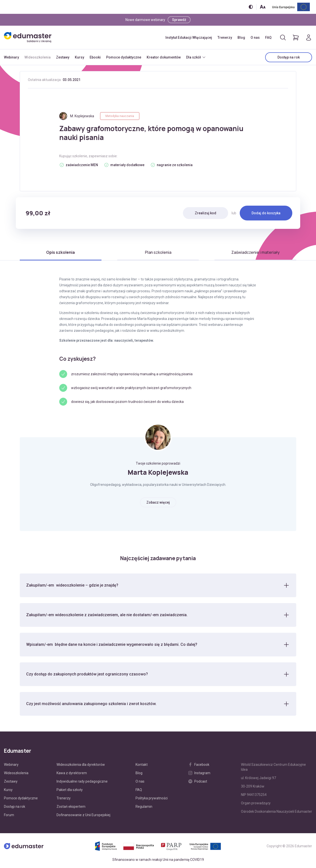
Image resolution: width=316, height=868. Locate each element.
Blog (241, 38)
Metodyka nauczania (120, 116)
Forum (9, 815)
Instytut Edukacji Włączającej (189, 38)
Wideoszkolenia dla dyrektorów (81, 765)
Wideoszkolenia (38, 57)
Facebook (199, 765)
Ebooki (95, 57)
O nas (255, 38)
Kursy (79, 57)
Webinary (11, 57)
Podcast (198, 781)
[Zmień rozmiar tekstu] (263, 7)
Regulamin (144, 807)
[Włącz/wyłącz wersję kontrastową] (251, 7)
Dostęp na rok (289, 57)
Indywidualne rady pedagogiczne (82, 781)
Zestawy (63, 57)
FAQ (268, 38)
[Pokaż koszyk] (296, 38)
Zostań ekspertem (71, 807)
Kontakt (142, 765)
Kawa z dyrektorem (72, 773)
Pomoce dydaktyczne (124, 57)
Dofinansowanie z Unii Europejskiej (83, 815)
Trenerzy (225, 38)
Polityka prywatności (152, 798)
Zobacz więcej (158, 502)
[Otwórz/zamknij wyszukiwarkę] (283, 38)
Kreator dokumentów (164, 57)
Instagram (199, 773)
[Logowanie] (309, 38)
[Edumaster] (28, 37)
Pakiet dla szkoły (70, 790)
